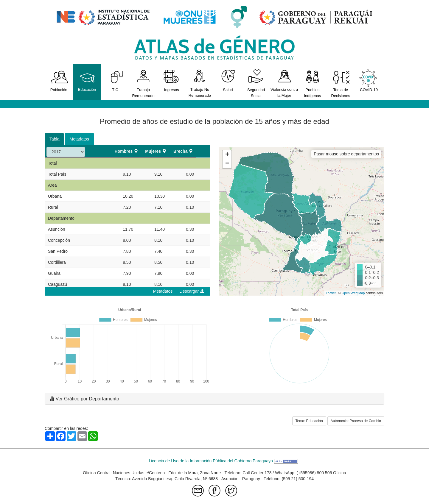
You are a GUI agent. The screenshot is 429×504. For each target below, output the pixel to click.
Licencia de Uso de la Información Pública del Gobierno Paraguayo (223, 461)
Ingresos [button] (171, 80)
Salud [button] (228, 80)
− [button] (227, 164)
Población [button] (59, 80)
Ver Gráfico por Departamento (84, 399)
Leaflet (331, 293)
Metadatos (79, 139)
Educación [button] (87, 80)
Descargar (192, 291)
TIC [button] (115, 80)
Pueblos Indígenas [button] (312, 83)
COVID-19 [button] (369, 80)
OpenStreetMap (353, 293)
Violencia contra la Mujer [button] (284, 83)
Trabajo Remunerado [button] (143, 83)
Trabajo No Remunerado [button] (200, 83)
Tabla (54, 139)
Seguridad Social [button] (256, 83)
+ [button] (227, 155)
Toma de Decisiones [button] (341, 83)
